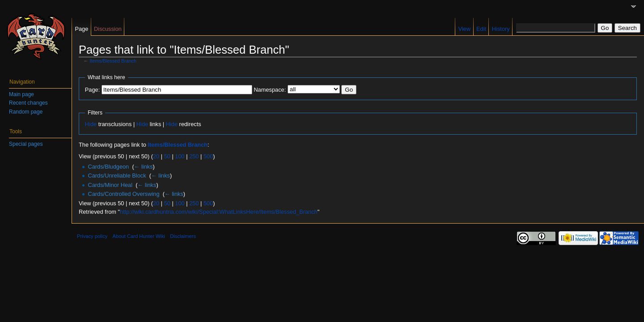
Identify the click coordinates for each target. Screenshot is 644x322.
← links (144, 167)
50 (167, 156)
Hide (91, 124)
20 (156, 156)
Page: (92, 90)
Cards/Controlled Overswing (123, 194)
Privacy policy (92, 236)
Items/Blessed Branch (113, 61)
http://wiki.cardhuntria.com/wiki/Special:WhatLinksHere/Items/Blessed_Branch (219, 212)
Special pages (26, 144)
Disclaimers (183, 236)
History (501, 29)
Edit (481, 29)
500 (208, 156)
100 (180, 156)
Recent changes (28, 103)
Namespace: (270, 90)
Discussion (108, 29)
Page (81, 29)
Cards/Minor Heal (110, 185)
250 (194, 156)
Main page (21, 94)
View (465, 29)
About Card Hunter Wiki (139, 236)
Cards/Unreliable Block (117, 176)
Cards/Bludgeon (108, 167)
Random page (26, 112)
